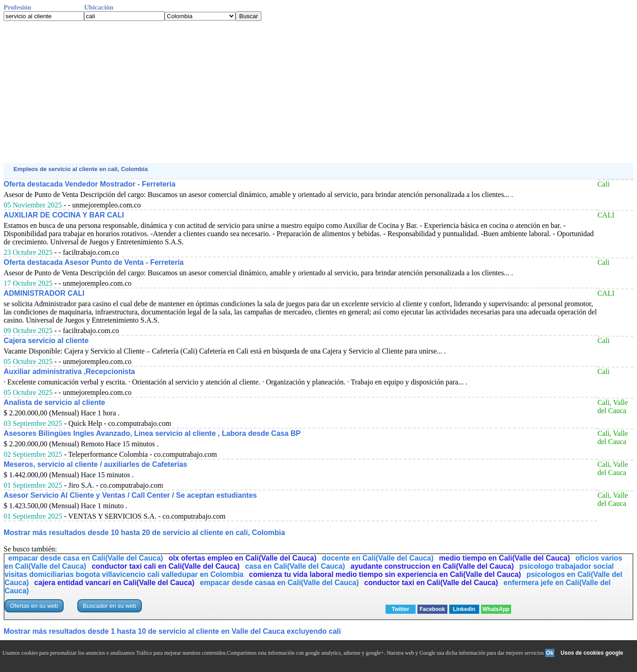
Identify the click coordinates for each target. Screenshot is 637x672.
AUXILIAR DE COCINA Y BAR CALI (64, 215)
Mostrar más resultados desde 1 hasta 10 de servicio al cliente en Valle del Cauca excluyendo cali (172, 631)
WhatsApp (496, 609)
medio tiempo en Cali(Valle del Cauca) (505, 558)
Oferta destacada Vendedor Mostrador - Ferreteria (90, 184)
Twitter (400, 609)
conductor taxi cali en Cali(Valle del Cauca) (166, 566)
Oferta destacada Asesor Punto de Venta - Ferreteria (94, 262)
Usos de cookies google (592, 653)
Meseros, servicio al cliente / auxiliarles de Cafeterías (95, 464)
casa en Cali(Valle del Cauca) (295, 566)
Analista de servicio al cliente (54, 402)
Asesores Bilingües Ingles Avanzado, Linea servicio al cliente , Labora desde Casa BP (152, 433)
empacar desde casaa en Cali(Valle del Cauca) (280, 583)
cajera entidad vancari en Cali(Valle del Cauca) (114, 583)
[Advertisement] (276, 92)
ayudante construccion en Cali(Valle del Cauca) (432, 566)
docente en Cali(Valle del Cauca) (378, 558)
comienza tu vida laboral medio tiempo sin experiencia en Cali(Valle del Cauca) (385, 574)
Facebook (432, 609)
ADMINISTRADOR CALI (44, 293)
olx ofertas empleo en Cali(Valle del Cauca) (243, 558)
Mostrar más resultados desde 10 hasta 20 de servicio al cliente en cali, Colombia (144, 533)
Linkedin (464, 609)
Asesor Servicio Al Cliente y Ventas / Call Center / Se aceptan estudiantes (130, 495)
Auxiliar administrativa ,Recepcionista (69, 371)
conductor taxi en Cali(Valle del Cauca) (431, 583)
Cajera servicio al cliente (46, 341)
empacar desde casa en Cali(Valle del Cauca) (86, 558)
